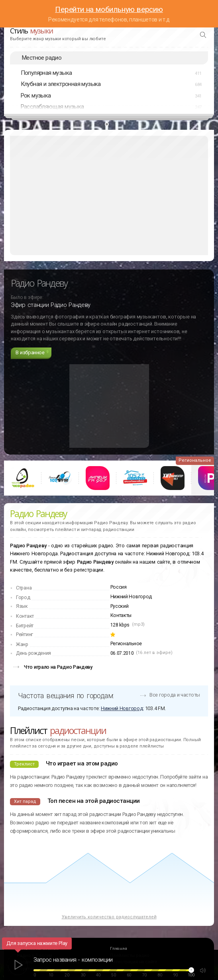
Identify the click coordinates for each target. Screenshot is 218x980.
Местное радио (42, 58)
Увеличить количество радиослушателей (109, 917)
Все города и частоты (175, 695)
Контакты (121, 615)
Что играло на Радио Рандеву (58, 667)
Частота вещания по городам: (66, 696)
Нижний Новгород (131, 597)
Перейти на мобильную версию (109, 9)
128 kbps (120, 625)
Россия (119, 587)
